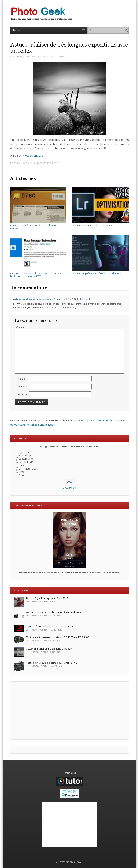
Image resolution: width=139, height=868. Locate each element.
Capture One (26, 459)
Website (22, 394)
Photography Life (33, 155)
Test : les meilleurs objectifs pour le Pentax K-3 (52, 663)
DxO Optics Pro (27, 462)
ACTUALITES (47, 56)
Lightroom (24, 452)
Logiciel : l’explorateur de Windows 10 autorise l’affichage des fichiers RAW (38, 273)
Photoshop (25, 455)
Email (23, 387)
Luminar (23, 465)
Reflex (56, 163)
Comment (22, 327)
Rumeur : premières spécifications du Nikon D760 (38, 225)
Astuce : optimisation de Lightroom (100, 224)
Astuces (47, 163)
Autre (22, 475)
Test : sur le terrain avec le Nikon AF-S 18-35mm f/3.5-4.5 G (58, 637)
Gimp (22, 472)
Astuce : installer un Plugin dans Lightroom (49, 649)
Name (23, 379)
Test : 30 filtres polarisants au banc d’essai (50, 626)
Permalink (85, 299)
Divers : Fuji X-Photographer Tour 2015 (47, 598)
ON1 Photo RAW (27, 469)
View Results (70, 488)
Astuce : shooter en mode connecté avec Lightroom (54, 612)
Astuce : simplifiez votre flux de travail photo (100, 272)
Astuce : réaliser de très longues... (33, 299)
